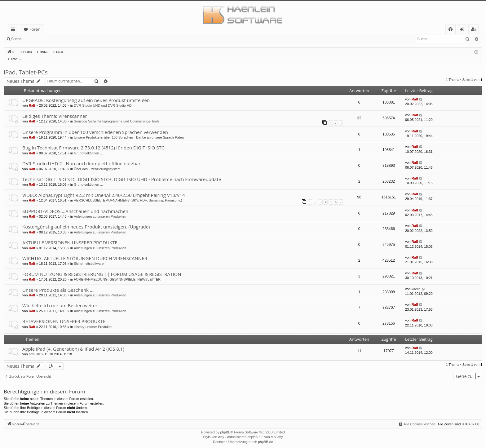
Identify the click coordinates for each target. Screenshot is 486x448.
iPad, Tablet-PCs (26, 66)
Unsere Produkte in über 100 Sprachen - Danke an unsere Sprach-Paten (129, 131)
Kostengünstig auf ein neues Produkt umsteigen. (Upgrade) (86, 220)
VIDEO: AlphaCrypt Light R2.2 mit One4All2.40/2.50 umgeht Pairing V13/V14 (104, 189)
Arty (221, 430)
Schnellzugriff (14, 30)
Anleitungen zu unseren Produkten (100, 210)
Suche (16, 39)
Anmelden (39, 39)
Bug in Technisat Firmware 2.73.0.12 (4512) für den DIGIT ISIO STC (93, 141)
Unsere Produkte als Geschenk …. (58, 283)
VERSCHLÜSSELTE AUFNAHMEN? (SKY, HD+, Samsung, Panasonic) (128, 194)
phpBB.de (266, 435)
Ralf (32, 99)
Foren (35, 29)
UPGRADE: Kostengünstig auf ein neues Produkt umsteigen (86, 94)
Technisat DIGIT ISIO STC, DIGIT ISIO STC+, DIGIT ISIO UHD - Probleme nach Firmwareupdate (122, 173)
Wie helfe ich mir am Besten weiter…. (62, 299)
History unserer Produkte (93, 320)
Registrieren (67, 39)
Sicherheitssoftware (89, 257)
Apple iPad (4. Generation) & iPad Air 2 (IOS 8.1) (73, 342)
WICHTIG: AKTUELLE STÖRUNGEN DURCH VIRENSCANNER (85, 252)
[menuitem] (451, 29)
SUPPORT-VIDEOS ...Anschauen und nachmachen (75, 205)
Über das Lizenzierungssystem (97, 162)
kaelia (416, 282)
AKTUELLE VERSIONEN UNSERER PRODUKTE (70, 236)
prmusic (35, 348)
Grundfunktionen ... (88, 147)
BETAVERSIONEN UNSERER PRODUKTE (64, 315)
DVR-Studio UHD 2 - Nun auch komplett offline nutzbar (81, 157)
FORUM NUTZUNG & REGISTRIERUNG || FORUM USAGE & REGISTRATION (102, 268)
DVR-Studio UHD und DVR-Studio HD (103, 99)
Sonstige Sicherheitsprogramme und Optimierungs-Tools (117, 115)
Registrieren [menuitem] (475, 30)
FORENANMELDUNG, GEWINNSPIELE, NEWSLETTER (117, 273)
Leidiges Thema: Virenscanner (55, 109)
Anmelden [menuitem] (464, 30)
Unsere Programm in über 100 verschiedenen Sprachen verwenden (95, 126)
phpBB (225, 426)
